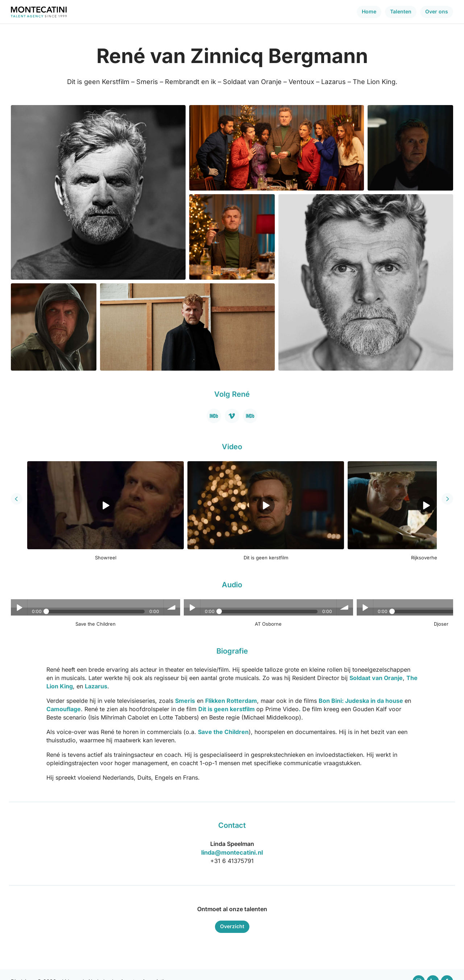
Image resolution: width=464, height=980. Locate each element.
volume (148, 595)
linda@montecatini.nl (232, 839)
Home (369, 11)
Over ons (437, 11)
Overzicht (232, 913)
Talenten (401, 11)
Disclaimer (23, 968)
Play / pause (19, 595)
